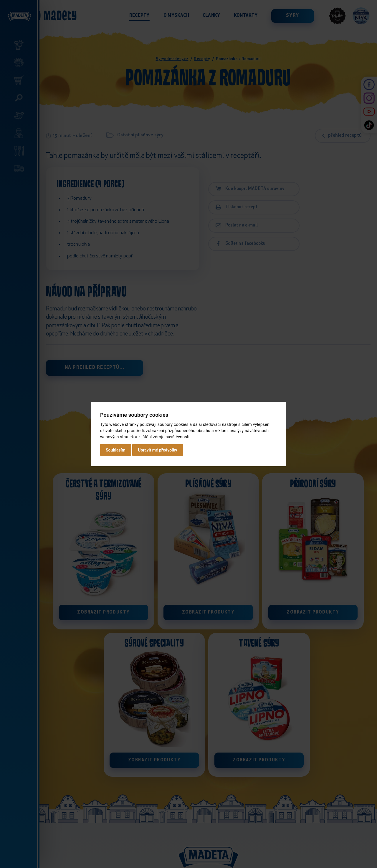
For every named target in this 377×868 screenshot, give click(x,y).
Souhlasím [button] (116, 450)
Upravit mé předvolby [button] (157, 450)
